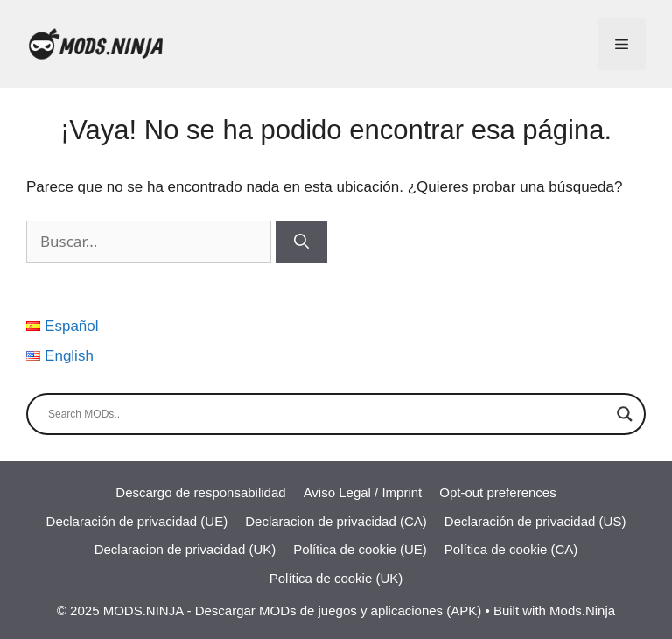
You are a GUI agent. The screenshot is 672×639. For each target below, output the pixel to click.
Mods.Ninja (582, 611)
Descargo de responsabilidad (200, 492)
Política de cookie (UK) (336, 578)
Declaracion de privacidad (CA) (336, 521)
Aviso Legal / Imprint (363, 492)
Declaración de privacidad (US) (535, 521)
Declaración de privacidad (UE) (137, 521)
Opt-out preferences (497, 492)
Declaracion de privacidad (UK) (185, 549)
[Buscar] (301, 242)
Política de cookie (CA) (511, 549)
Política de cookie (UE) (360, 549)
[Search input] (328, 414)
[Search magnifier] (625, 414)
